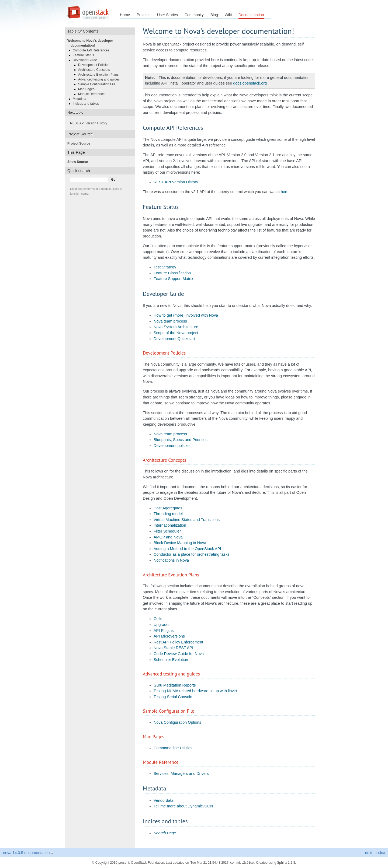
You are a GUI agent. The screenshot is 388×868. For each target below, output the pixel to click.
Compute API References (93, 50)
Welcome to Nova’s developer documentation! (92, 43)
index (380, 853)
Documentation (251, 15)
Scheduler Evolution (171, 660)
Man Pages (88, 89)
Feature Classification (172, 273)
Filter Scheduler (167, 531)
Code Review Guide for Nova (179, 654)
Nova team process (170, 321)
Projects (143, 15)
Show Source (79, 162)
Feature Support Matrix (173, 279)
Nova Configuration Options (177, 722)
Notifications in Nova (171, 560)
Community (194, 15)
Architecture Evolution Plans (100, 75)
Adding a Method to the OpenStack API (187, 549)
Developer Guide (86, 60)
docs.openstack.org (250, 83)
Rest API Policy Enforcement (178, 642)
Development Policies (95, 65)
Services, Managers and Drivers (181, 773)
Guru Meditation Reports (175, 685)
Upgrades (162, 625)
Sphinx (282, 863)
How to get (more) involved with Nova (186, 315)
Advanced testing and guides (101, 79)
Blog (214, 15)
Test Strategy (165, 267)
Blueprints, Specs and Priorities (181, 440)
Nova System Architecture (176, 327)
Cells (158, 619)
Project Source (80, 143)
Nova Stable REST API (173, 648)
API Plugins (164, 631)
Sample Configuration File (98, 84)
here (285, 192)
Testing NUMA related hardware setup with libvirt (195, 691)
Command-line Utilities (173, 748)
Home (125, 15)
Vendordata (164, 800)
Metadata (81, 99)
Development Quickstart (174, 339)
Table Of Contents (85, 31)
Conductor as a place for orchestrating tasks (192, 554)
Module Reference (93, 94)
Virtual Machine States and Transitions (187, 520)
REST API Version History (176, 182)
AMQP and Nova (168, 537)
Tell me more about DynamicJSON (183, 806)
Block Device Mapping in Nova (180, 543)
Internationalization (170, 525)
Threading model (168, 514)
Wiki (228, 15)
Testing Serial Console (173, 697)
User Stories (167, 15)
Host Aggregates (168, 508)
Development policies (172, 446)
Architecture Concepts (96, 70)
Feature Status (85, 55)
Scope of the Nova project (176, 333)
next (369, 853)
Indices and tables (87, 104)
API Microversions (169, 636)
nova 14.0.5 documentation (26, 853)
